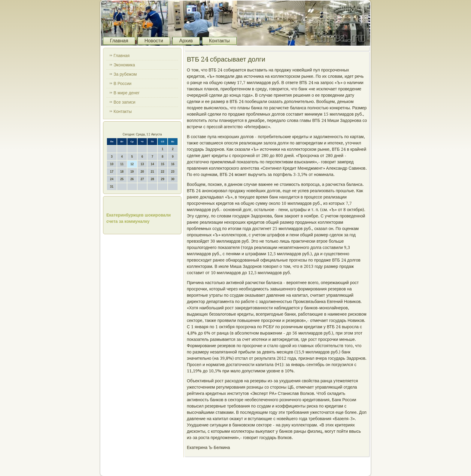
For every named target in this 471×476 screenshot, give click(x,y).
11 (122, 164)
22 (163, 172)
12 (132, 164)
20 (142, 172)
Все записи (125, 102)
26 (132, 179)
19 (132, 172)
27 (142, 179)
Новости (154, 41)
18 (122, 172)
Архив (186, 41)
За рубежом (125, 74)
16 (173, 164)
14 (152, 164)
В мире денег (127, 93)
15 (163, 164)
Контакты (219, 41)
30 (173, 179)
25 (122, 179)
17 (112, 172)
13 (142, 164)
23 (173, 172)
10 (112, 164)
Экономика (124, 65)
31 (112, 187)
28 (152, 179)
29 (163, 179)
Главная (119, 41)
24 (112, 179)
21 (152, 172)
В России (123, 83)
